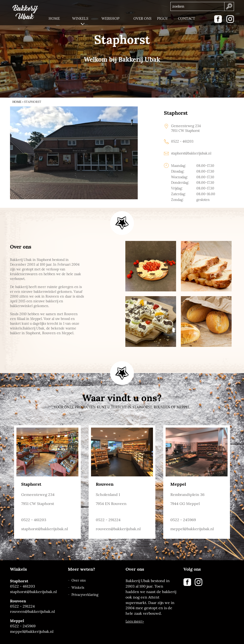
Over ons (79, 581)
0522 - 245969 (23, 626)
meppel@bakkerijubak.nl (32, 632)
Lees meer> (135, 622)
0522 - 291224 (22, 606)
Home (17, 102)
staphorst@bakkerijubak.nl (191, 153)
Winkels (78, 588)
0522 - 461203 (182, 142)
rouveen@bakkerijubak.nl (32, 612)
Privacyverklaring (85, 595)
